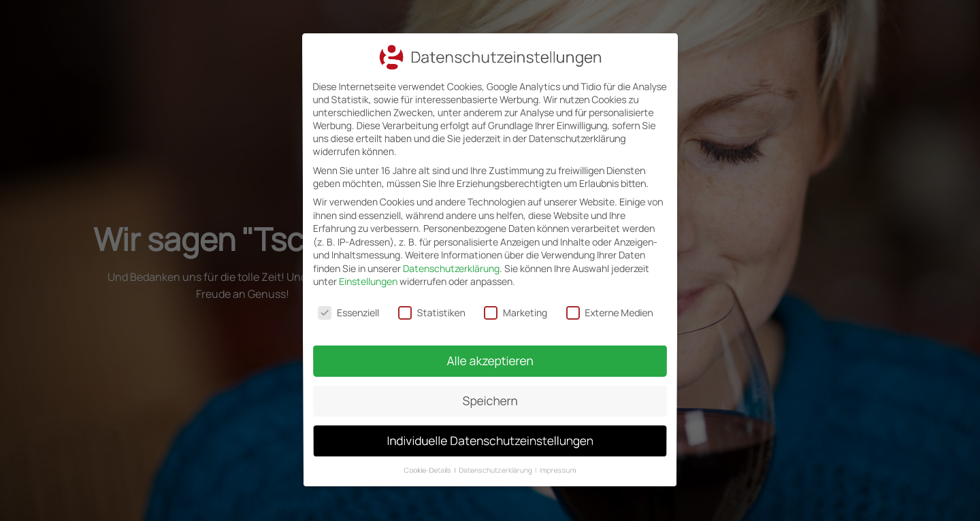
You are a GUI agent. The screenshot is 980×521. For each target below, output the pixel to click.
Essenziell (351, 312)
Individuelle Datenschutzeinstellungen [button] (490, 430)
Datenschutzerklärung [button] (496, 456)
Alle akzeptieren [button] (490, 356)
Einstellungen (369, 281)
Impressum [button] (554, 456)
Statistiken (433, 312)
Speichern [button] (490, 394)
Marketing (515, 312)
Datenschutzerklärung (451, 268)
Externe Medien (608, 312)
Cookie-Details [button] (432, 456)
